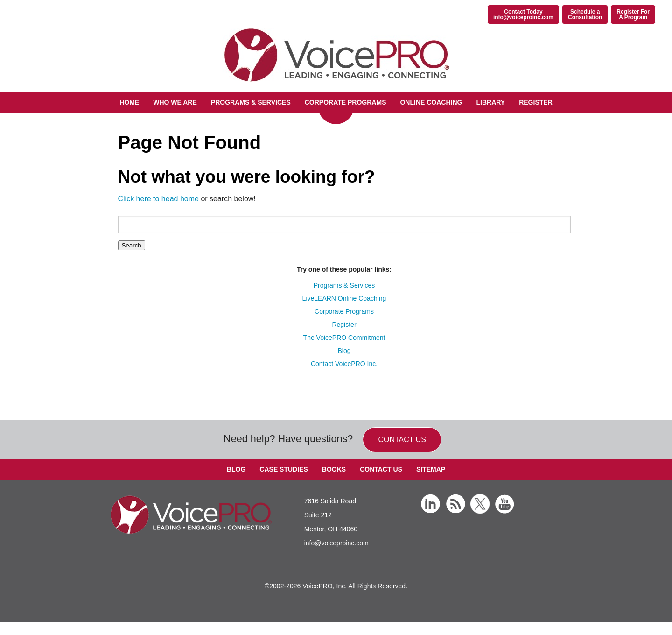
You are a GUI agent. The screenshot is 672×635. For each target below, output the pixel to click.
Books (334, 469)
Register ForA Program (633, 14)
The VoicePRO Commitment (344, 338)
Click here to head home (158, 199)
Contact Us (381, 469)
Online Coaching (431, 102)
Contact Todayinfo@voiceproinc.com (523, 14)
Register (536, 102)
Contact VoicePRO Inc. (344, 364)
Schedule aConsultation (585, 14)
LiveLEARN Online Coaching (344, 298)
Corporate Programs (346, 102)
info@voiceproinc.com (336, 543)
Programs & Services (251, 102)
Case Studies (283, 469)
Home (129, 102)
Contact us (402, 440)
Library (490, 102)
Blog (344, 351)
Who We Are (175, 102)
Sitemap (431, 469)
